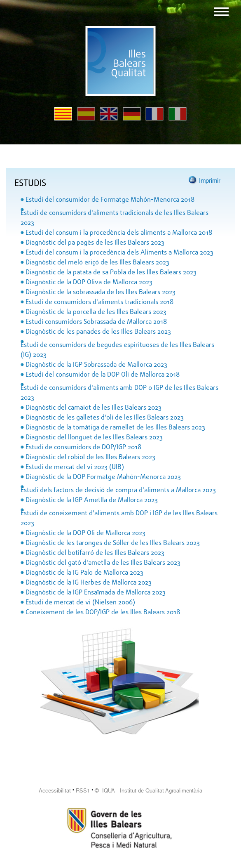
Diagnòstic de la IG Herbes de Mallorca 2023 (89, 583)
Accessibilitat (55, 791)
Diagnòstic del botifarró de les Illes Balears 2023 (95, 553)
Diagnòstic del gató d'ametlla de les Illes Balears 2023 (103, 563)
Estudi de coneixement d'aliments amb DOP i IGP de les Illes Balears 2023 (119, 519)
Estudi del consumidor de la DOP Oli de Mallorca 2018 (103, 375)
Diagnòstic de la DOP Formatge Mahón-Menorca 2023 (103, 477)
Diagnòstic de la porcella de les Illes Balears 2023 (96, 312)
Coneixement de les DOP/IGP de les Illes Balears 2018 (103, 613)
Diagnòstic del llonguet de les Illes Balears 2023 (94, 438)
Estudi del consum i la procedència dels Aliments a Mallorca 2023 (119, 253)
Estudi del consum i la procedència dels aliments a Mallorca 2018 (119, 233)
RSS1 (83, 791)
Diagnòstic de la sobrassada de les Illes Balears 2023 (101, 292)
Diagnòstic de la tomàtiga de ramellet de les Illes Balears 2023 (115, 428)
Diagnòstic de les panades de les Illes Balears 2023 (98, 332)
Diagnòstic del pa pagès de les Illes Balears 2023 (95, 243)
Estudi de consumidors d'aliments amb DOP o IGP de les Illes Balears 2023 (119, 393)
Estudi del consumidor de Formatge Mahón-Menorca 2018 (110, 200)
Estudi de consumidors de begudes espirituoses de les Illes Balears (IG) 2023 (117, 350)
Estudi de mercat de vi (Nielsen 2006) (80, 603)
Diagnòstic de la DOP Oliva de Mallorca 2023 (89, 283)
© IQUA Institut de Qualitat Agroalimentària (149, 791)
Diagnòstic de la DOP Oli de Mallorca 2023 (85, 533)
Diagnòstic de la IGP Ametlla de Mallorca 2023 (92, 500)
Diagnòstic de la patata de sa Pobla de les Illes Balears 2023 (111, 273)
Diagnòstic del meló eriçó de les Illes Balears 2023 (97, 263)
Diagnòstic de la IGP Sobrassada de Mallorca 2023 (96, 365)
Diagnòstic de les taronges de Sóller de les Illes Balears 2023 (113, 543)
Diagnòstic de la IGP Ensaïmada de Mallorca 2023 (96, 593)
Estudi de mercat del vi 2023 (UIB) (75, 467)
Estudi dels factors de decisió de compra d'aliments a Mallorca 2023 (118, 491)
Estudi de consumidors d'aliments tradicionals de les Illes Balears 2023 (115, 218)
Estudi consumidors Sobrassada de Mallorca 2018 (96, 322)
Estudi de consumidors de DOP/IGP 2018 (83, 448)
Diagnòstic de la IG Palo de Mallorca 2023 (84, 573)
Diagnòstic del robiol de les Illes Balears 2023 (90, 458)
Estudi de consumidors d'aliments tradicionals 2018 (99, 302)
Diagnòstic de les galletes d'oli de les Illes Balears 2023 (105, 418)
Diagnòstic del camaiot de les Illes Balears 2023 (94, 408)
